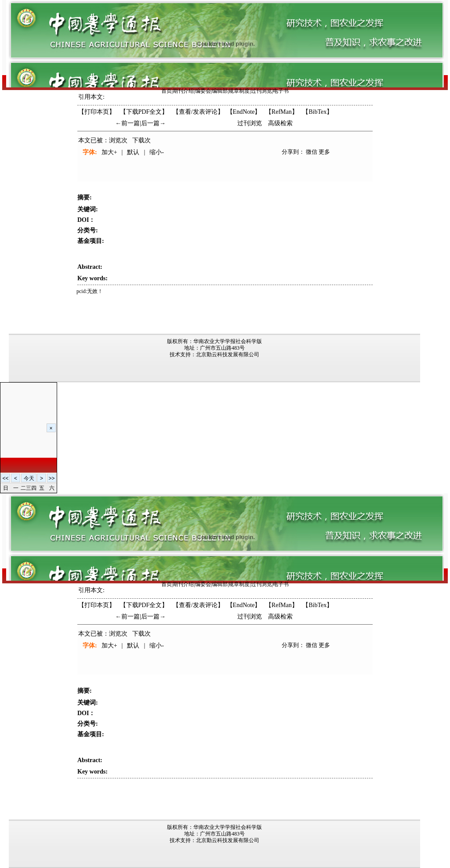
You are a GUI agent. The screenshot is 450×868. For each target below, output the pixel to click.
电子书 (281, 91)
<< (5, 478)
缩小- (157, 152)
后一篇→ (153, 123)
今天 (29, 478)
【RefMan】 (282, 112)
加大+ (109, 152)
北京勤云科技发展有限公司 (228, 354)
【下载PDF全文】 (144, 112)
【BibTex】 (318, 112)
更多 (324, 152)
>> (51, 478)
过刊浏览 (261, 91)
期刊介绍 (183, 91)
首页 (167, 91)
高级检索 (280, 123)
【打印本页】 (97, 112)
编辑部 (220, 91)
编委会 (203, 91)
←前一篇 (127, 123)
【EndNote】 (244, 112)
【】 (198, 112)
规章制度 (239, 91)
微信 (312, 152)
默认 (133, 152)
